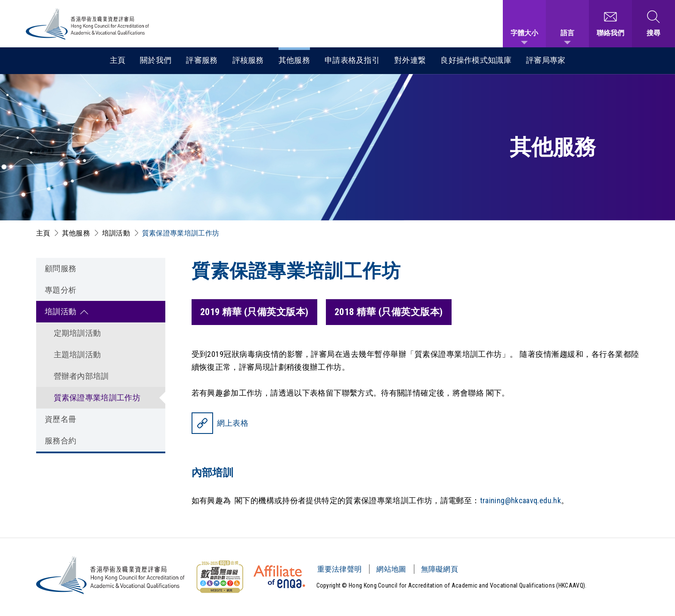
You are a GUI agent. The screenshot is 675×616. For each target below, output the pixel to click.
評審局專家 (546, 60)
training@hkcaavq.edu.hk (521, 500)
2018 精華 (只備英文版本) (389, 312)
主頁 (118, 60)
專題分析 (61, 290)
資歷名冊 (61, 419)
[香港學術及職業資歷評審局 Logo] (88, 24)
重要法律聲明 (340, 569)
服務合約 (61, 441)
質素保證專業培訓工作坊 (181, 233)
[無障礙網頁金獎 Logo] (220, 577)
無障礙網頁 (440, 569)
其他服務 (294, 60)
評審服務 (202, 60)
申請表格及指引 (352, 60)
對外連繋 (410, 60)
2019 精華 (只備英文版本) (254, 312)
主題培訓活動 (77, 354)
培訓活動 (116, 233)
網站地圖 (391, 569)
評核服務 (248, 60)
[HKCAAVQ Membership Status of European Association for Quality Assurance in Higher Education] (279, 577)
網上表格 (233, 423)
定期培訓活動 (77, 333)
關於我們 (156, 60)
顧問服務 (61, 268)
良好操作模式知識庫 (476, 60)
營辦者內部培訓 (81, 376)
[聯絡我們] (610, 24)
